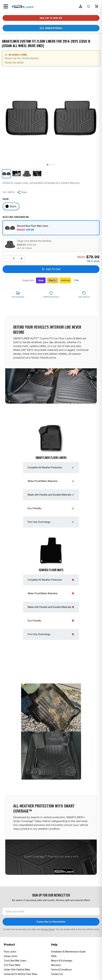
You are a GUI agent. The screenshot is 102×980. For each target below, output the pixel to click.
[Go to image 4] (54, 165)
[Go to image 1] (48, 165)
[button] (97, 6)
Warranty (56, 965)
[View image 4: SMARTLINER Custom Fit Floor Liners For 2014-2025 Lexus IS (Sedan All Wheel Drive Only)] (37, 174)
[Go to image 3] (52, 165)
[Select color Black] (11, 206)
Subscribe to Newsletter (51, 922)
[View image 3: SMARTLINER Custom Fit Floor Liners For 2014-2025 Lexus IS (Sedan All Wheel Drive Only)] (27, 174)
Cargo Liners (11, 956)
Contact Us (57, 974)
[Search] (89, 6)
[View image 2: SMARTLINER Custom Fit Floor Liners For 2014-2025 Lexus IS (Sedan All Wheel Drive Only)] (17, 174)
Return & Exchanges (62, 961)
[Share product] (22, 192)
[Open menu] (6, 6)
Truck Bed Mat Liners (15, 961)
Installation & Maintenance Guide (68, 952)
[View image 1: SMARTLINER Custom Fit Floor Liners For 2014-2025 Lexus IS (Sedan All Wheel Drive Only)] (6, 174)
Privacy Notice (48, 929)
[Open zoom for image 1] (51, 118)
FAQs (54, 956)
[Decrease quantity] (6, 259)
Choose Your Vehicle (14, 62)
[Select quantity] (14, 259)
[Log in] (81, 6)
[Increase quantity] (21, 259)
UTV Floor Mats (12, 965)
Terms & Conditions (61, 970)
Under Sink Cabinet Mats (17, 970)
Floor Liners (10, 952)
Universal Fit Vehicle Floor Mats (20, 974)
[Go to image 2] (50, 165)
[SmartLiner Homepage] (23, 6)
